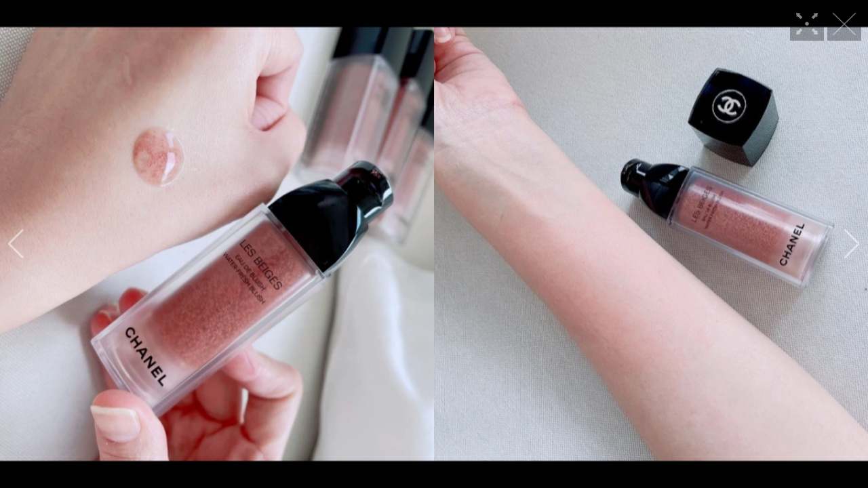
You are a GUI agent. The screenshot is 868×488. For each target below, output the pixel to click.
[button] (16, 244)
